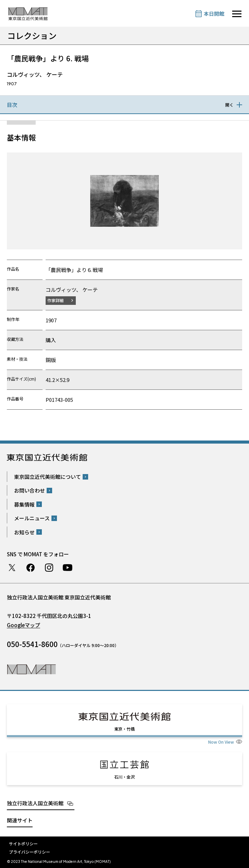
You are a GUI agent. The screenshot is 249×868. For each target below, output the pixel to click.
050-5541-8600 (32, 644)
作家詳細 (56, 300)
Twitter (12, 568)
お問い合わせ (29, 490)
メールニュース (32, 518)
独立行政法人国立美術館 (35, 803)
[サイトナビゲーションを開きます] (237, 14)
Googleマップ (23, 625)
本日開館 (214, 14)
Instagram (49, 568)
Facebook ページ (31, 568)
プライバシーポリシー (29, 852)
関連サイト (20, 820)
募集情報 (24, 504)
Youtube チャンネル (68, 568)
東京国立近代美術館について (48, 477)
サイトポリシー (23, 844)
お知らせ (24, 532)
